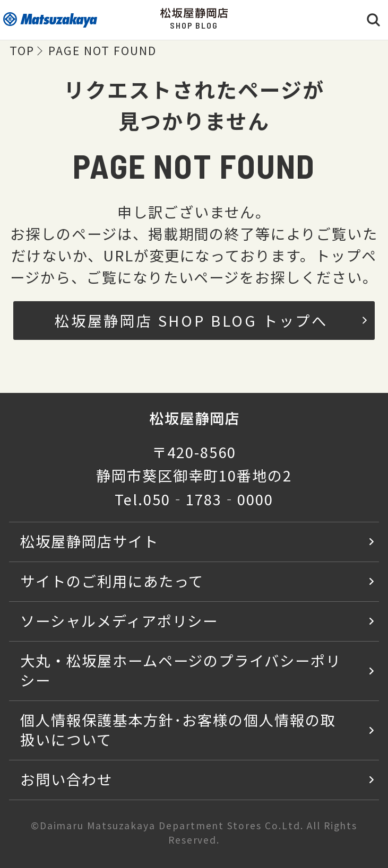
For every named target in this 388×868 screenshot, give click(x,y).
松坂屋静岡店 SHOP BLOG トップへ (211, 320)
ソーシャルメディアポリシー (119, 620)
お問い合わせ (66, 779)
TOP (22, 50)
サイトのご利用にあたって (112, 581)
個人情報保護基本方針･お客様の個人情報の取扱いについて (178, 729)
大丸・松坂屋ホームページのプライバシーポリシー (181, 670)
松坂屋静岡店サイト (89, 541)
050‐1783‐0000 (208, 499)
